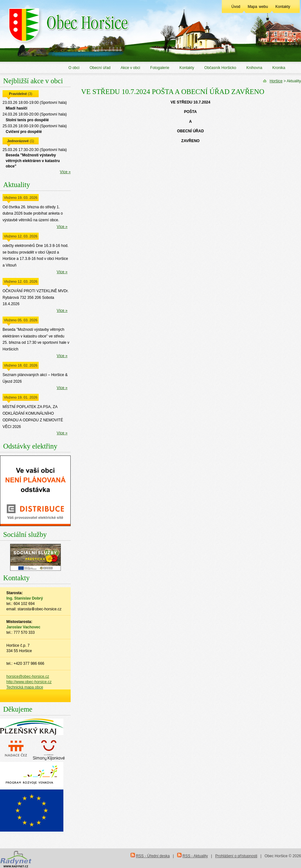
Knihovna (254, 68)
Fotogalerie (160, 68)
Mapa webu (258, 7)
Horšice (276, 81)
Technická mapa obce (25, 687)
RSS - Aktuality (195, 856)
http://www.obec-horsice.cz (29, 682)
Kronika (279, 68)
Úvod (236, 7)
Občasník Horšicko (220, 68)
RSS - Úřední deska (153, 856)
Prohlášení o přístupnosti (236, 856)
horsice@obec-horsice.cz (28, 676)
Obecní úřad (100, 68)
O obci (74, 68)
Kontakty (283, 7)
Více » (65, 172)
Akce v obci (130, 68)
